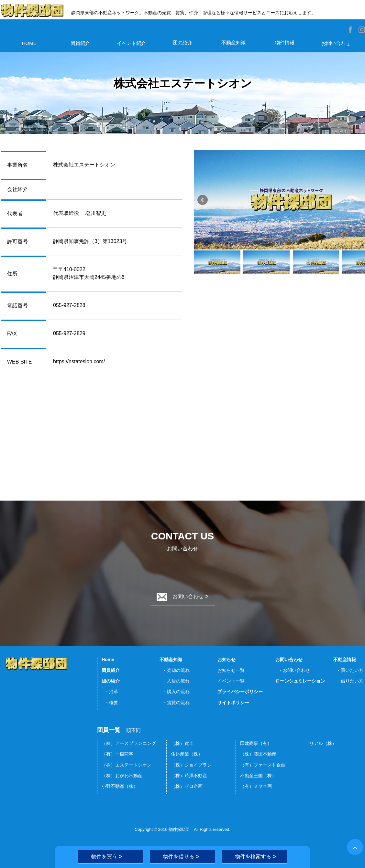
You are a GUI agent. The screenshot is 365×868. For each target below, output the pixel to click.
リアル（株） (323, 743)
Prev (203, 200)
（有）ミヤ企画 (256, 786)
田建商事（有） (256, 743)
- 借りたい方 (348, 681)
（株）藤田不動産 (258, 754)
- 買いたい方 (348, 670)
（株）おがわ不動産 (122, 776)
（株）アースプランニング (129, 743)
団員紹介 (80, 43)
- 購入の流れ (175, 692)
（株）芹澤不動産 (189, 776)
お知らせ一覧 (231, 670)
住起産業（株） (187, 754)
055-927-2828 (69, 305)
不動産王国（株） (258, 776)
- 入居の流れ (175, 681)
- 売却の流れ (175, 670)
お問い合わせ (336, 43)
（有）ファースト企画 (263, 765)
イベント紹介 (131, 43)
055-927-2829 (69, 333)
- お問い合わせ (293, 670)
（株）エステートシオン (127, 765)
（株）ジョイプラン (191, 765)
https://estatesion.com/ (79, 361)
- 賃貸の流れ (175, 703)
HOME (29, 43)
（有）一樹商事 (117, 754)
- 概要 (110, 703)
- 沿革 (110, 692)
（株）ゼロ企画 (187, 786)
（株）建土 (182, 743)
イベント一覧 (231, 681)
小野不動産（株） (120, 786)
